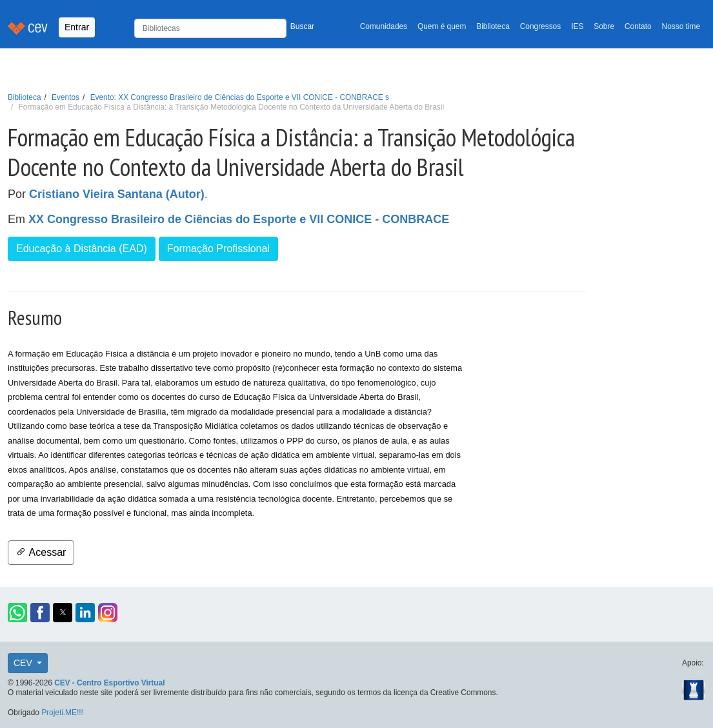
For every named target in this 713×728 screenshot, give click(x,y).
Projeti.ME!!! (62, 713)
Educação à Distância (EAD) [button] (82, 249)
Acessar (41, 552)
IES (577, 26)
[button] (17, 613)
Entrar (77, 27)
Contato (638, 26)
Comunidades (384, 26)
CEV (24, 663)
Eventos (65, 97)
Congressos (540, 26)
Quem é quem (442, 26)
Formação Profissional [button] (218, 249)
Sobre (604, 26)
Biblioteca (493, 26)
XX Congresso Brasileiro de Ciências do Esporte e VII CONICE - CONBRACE (239, 219)
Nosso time (681, 26)
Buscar (302, 26)
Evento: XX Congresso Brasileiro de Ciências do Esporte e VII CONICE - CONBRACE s (240, 97)
